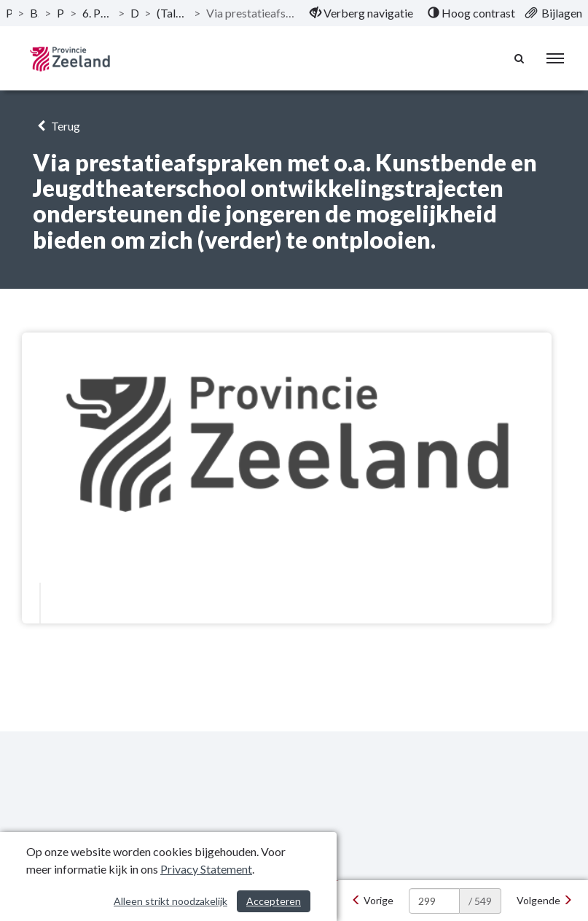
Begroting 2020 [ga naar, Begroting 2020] (34, 13)
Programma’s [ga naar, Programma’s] (60, 13)
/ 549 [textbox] (480, 901)
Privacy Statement (206, 869)
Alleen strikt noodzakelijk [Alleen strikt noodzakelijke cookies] (170, 901)
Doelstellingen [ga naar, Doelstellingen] (134, 13)
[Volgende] (545, 901)
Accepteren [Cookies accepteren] (274, 901)
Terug (56, 126)
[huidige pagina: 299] (434, 901)
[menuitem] (361, 13)
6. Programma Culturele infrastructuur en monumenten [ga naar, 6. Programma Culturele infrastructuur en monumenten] (97, 13)
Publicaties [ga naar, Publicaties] (9, 13)
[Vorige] (372, 901)
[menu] (555, 58)
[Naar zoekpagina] (520, 58)
